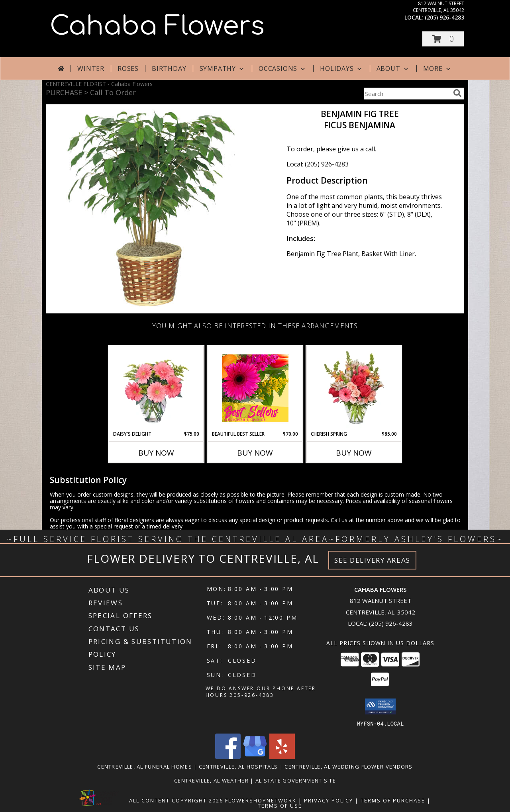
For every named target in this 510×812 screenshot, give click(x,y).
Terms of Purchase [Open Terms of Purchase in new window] (393, 800)
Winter (91, 68)
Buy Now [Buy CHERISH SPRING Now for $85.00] (354, 453)
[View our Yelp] (282, 756)
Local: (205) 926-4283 (318, 164)
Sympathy (223, 68)
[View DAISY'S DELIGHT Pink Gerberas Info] (156, 388)
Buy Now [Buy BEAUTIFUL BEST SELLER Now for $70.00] (255, 453)
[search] (457, 93)
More (438, 68)
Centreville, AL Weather (211, 780)
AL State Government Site (296, 780)
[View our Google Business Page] (255, 756)
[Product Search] (407, 94)
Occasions (283, 68)
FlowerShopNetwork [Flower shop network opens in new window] (261, 800)
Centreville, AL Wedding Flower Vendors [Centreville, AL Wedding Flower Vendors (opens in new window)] (348, 766)
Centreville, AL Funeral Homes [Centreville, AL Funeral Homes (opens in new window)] (145, 766)
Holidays (341, 68)
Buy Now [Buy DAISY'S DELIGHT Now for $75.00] (156, 453)
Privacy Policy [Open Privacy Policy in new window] (329, 800)
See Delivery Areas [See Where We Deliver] (372, 560)
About (393, 68)
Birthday (169, 68)
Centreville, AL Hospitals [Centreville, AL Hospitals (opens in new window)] (238, 766)
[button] (443, 39)
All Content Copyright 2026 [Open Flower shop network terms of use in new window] (176, 800)
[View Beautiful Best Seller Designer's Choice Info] (255, 388)
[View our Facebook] (228, 756)
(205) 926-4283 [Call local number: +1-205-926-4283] (444, 17)
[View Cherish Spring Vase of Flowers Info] (354, 388)
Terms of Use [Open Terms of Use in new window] (280, 805)
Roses (128, 68)
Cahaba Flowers (157, 26)
